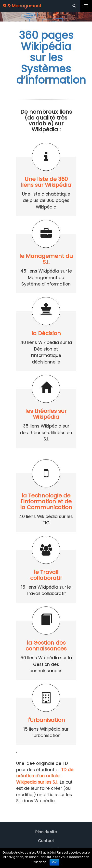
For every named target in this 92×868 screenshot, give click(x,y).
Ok (54, 862)
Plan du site (46, 832)
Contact (46, 841)
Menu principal (86, 6)
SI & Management (22, 6)
